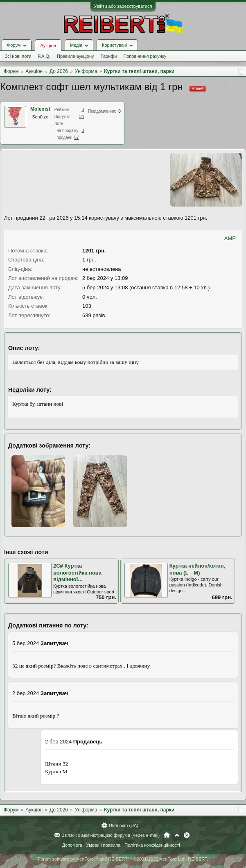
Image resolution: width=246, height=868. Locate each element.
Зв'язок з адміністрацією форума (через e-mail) (111, 835)
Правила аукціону (75, 56)
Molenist (40, 109)
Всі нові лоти (18, 56)
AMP (230, 238)
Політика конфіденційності (152, 845)
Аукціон (48, 45)
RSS (187, 835)
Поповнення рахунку (145, 56)
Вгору (177, 835)
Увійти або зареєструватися (123, 6)
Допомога (72, 845)
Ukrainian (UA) (124, 825)
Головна (167, 835)
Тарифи (109, 56)
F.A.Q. (44, 56)
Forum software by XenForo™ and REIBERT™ (123, 859)
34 (82, 117)
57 (76, 137)
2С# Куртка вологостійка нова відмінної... (77, 573)
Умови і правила (103, 845)
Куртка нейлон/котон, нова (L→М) (197, 569)
